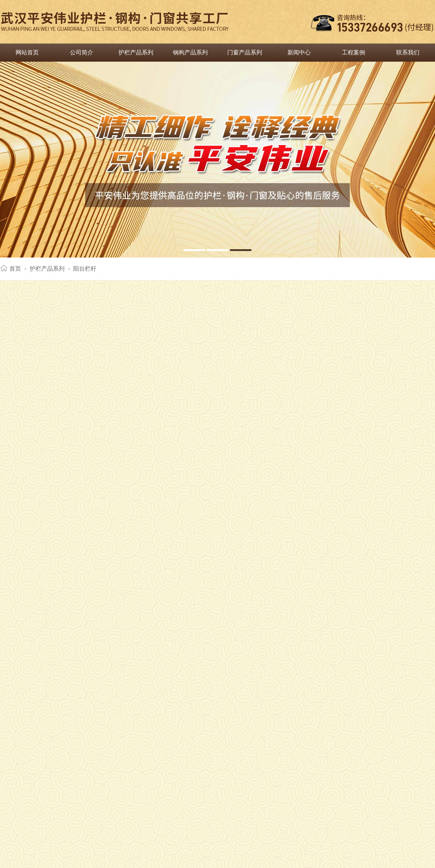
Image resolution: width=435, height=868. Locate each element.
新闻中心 (299, 52)
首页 (15, 269)
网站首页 (27, 52)
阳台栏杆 (85, 269)
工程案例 (353, 52)
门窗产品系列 (245, 52)
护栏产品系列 (136, 52)
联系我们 (408, 52)
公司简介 (82, 52)
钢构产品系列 (190, 52)
